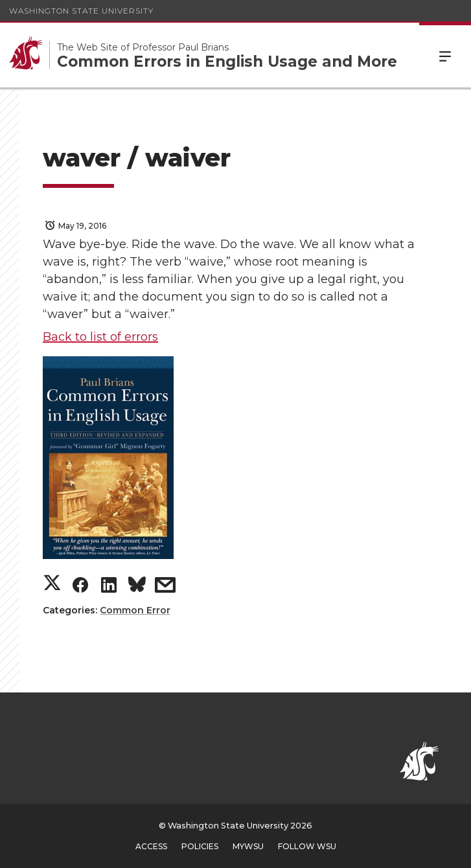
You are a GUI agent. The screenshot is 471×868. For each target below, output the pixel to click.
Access (151, 846)
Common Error (135, 610)
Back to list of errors (100, 337)
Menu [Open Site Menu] (445, 55)
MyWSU (248, 846)
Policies (200, 846)
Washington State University (81, 11)
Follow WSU (307, 846)
